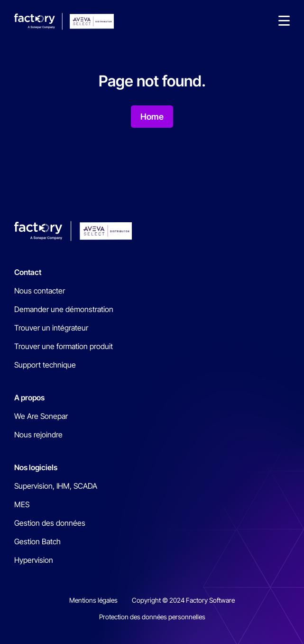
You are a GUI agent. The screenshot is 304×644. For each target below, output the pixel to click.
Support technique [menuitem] (45, 365)
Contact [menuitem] (28, 272)
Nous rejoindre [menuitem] (38, 435)
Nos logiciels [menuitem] (36, 467)
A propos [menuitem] (29, 398)
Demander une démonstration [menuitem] (64, 309)
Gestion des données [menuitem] (50, 523)
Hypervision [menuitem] (34, 560)
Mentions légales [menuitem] (93, 600)
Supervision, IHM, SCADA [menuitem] (56, 486)
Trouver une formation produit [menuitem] (64, 346)
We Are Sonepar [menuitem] (41, 416)
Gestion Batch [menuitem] (37, 541)
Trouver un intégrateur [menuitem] (51, 328)
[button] (284, 21)
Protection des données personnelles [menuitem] (152, 617)
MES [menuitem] (22, 504)
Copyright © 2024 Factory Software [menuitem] (183, 600)
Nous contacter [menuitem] (40, 291)
